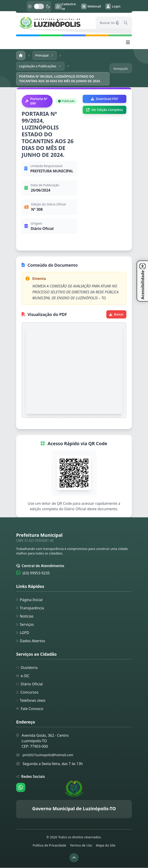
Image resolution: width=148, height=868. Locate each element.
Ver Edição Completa (105, 110)
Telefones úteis (31, 701)
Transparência (30, 608)
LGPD (23, 633)
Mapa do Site (106, 846)
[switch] (39, 6)
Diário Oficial (29, 684)
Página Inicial (29, 600)
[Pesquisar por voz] (117, 23)
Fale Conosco (30, 709)
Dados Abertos (31, 641)
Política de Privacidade (50, 846)
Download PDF (104, 99)
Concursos (27, 692)
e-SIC (23, 676)
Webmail (91, 6)
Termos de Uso (81, 846)
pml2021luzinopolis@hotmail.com (48, 755)
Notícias (25, 616)
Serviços (25, 625)
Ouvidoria (27, 668)
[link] (53, 23)
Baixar (116, 314)
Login (113, 6)
